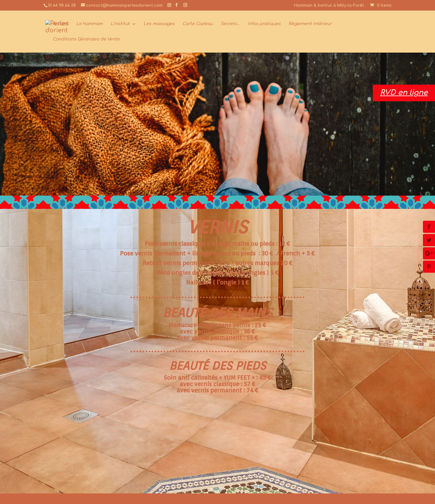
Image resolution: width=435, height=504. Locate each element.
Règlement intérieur (310, 24)
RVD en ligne (404, 93)
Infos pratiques (264, 24)
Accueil (60, 24)
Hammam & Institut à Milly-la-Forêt (329, 6)
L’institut (120, 24)
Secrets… (230, 24)
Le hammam (89, 24)
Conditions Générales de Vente (86, 39)
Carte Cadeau (198, 24)
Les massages (159, 24)
